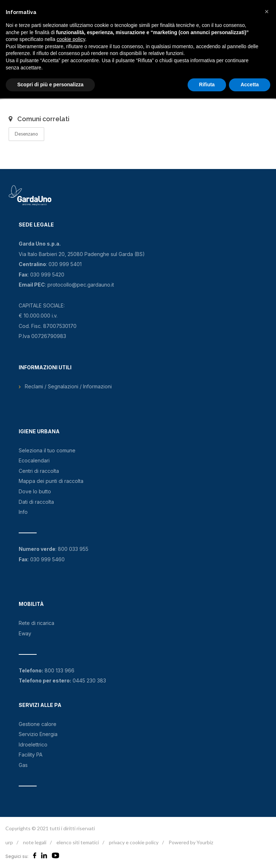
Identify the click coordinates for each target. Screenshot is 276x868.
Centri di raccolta (39, 471)
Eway (25, 633)
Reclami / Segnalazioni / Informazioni (68, 386)
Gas (23, 765)
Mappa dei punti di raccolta (51, 481)
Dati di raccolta (36, 502)
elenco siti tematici (78, 842)
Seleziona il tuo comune (47, 450)
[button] (267, 12)
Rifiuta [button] (207, 84)
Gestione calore (38, 724)
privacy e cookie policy (134, 842)
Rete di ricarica (36, 623)
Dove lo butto (35, 491)
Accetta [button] (250, 84)
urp (9, 842)
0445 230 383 (89, 680)
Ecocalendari (34, 460)
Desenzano (26, 134)
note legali (35, 842)
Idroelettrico (33, 744)
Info (23, 512)
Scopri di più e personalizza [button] (50, 84)
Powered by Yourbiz (191, 842)
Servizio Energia (38, 734)
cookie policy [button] (71, 39)
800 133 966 (59, 670)
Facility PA (31, 755)
